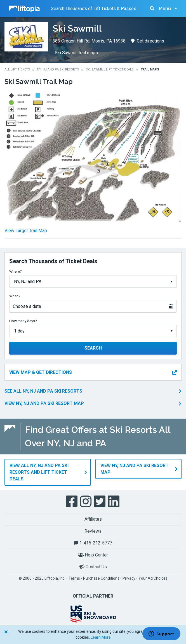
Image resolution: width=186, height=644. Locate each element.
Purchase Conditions (101, 578)
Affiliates (93, 519)
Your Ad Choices (153, 578)
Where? (16, 271)
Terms (74, 578)
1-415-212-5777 (93, 543)
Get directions (148, 41)
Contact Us (93, 567)
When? (15, 296)
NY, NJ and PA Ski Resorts (58, 69)
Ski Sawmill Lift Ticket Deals (110, 69)
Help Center (93, 555)
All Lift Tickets (17, 69)
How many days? (23, 321)
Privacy (129, 578)
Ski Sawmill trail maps (76, 53)
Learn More (101, 637)
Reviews (93, 531)
